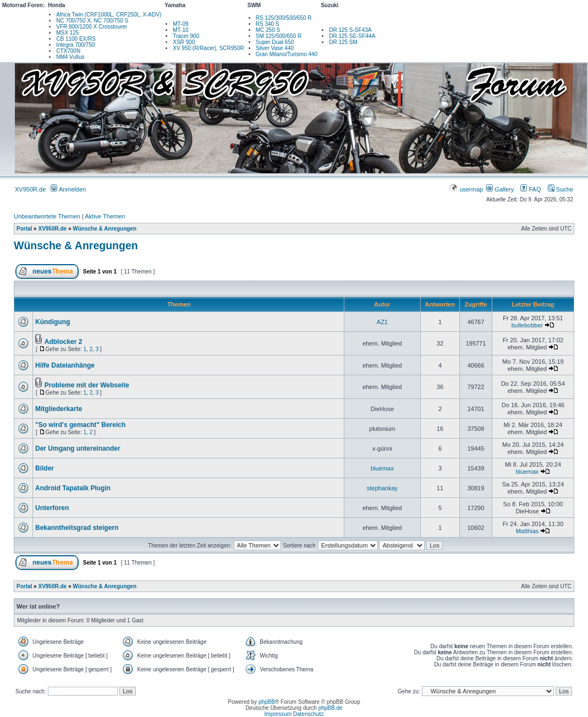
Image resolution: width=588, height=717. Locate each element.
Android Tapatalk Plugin (73, 488)
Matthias (527, 531)
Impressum (278, 714)
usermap (467, 189)
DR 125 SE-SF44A (352, 36)
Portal (24, 229)
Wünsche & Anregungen (105, 229)
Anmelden (68, 189)
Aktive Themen (105, 216)
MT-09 (180, 24)
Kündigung (53, 322)
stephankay (382, 488)
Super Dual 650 (275, 42)
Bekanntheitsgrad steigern (77, 528)
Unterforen (52, 508)
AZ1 (382, 322)
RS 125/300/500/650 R (284, 18)
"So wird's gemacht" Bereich (80, 425)
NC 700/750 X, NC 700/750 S (92, 21)
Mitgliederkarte (59, 409)
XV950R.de (30, 189)
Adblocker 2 (64, 342)
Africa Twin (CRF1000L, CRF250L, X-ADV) (109, 15)
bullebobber (527, 325)
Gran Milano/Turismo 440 (287, 54)
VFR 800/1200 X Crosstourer (92, 27)
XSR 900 (184, 42)
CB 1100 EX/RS (76, 39)
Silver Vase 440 (275, 48)
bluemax (382, 468)
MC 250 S (268, 30)
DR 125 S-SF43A (350, 30)
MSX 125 (67, 33)
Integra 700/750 (75, 45)
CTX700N (68, 51)
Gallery (500, 189)
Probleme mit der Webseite (87, 385)
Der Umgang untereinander (78, 448)
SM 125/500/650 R (279, 36)
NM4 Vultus (70, 57)
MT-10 (180, 30)
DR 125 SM (343, 42)
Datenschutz (309, 714)
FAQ (531, 189)
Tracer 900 (186, 36)
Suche (560, 189)
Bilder (45, 468)
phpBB (267, 702)
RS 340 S (268, 24)
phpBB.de (331, 708)
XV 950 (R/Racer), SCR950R (208, 48)
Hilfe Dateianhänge (65, 365)
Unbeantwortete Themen (47, 216)
